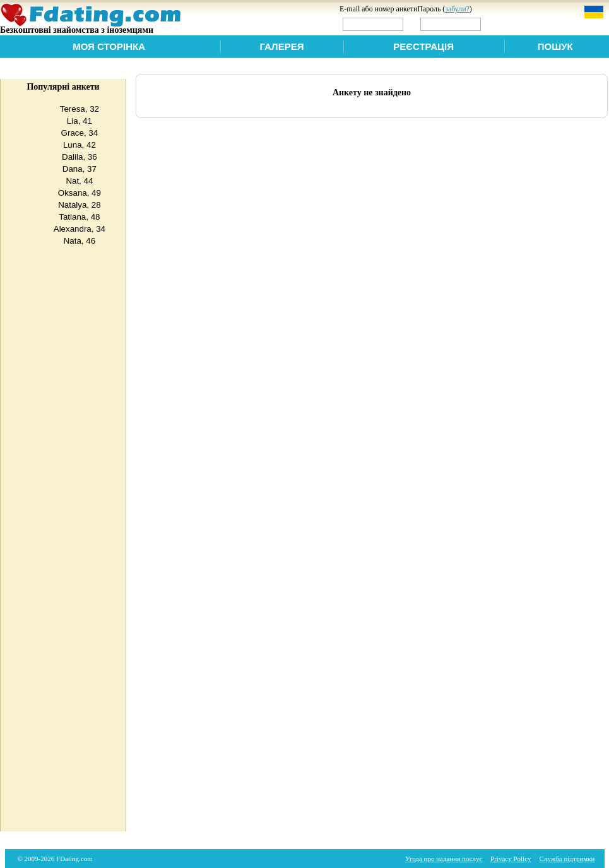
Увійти (510, 24)
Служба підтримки (567, 859)
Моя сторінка (109, 46)
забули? (457, 9)
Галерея (282, 46)
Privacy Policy (511, 859)
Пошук (555, 46)
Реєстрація (423, 46)
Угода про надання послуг (444, 859)
